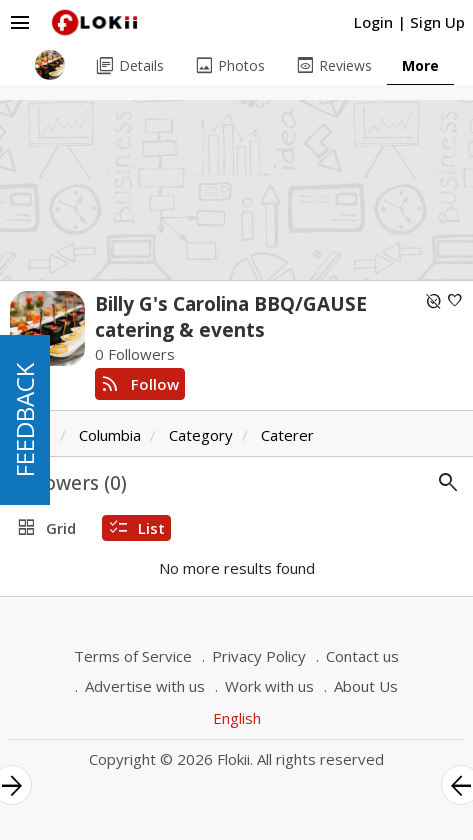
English (237, 718)
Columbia (110, 435)
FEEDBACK (24, 420)
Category (201, 435)
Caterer (287, 435)
